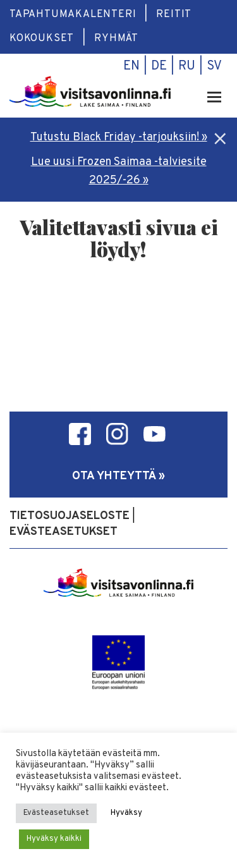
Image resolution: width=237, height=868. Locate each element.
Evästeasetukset (64, 532)
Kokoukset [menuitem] (42, 39)
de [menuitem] (159, 66)
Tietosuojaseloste (70, 516)
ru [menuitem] (187, 66)
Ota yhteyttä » (118, 476)
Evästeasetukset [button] (56, 813)
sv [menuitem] (214, 66)
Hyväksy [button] (126, 813)
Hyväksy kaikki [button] (54, 839)
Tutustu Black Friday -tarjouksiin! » (119, 138)
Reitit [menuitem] (174, 15)
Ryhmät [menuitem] (116, 39)
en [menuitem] (131, 66)
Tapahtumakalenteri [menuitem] (73, 15)
